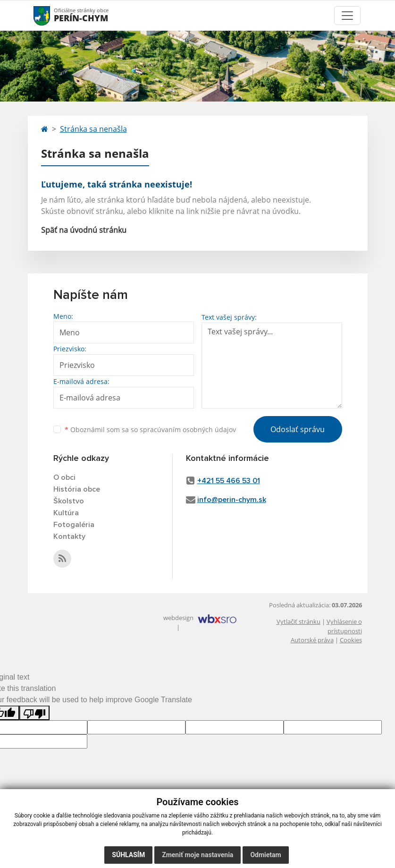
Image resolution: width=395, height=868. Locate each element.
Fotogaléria (74, 525)
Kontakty (69, 536)
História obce (77, 489)
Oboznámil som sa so (150, 430)
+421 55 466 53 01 (229, 481)
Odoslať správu (298, 429)
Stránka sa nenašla (93, 129)
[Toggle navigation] (347, 16)
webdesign (178, 618)
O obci (64, 477)
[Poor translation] (34, 713)
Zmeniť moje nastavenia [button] (197, 855)
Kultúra (66, 513)
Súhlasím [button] (128, 855)
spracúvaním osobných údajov (188, 430)
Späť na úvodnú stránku (84, 230)
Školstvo (69, 501)
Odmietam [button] (265, 855)
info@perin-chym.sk (232, 500)
